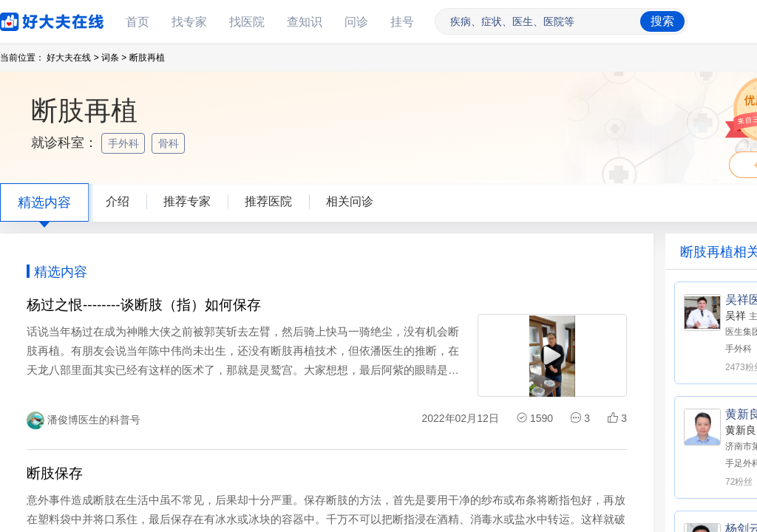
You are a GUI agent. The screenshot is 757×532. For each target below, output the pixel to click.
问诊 (356, 22)
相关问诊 (350, 201)
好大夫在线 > (72, 58)
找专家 (189, 22)
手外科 (125, 143)
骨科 (170, 143)
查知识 (305, 22)
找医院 (247, 22)
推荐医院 (268, 201)
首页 (138, 22)
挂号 (402, 22)
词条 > (114, 58)
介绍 (118, 201)
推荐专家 (187, 201)
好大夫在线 (30, 19)
